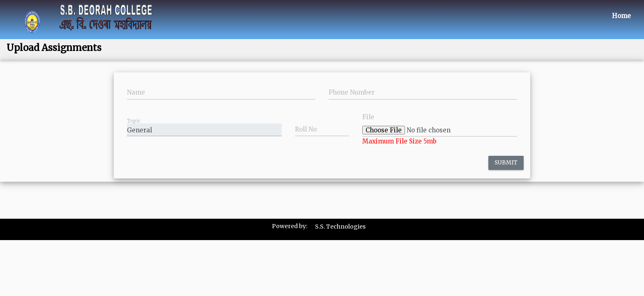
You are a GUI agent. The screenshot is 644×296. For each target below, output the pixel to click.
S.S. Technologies (340, 227)
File (368, 117)
